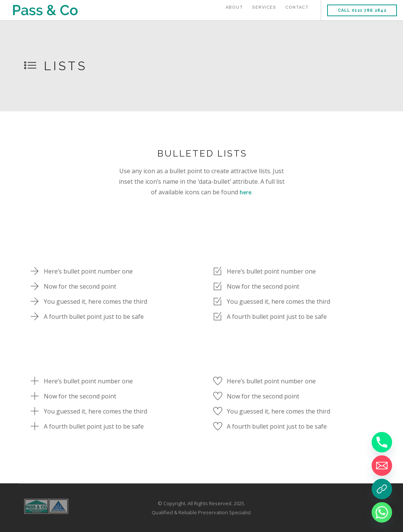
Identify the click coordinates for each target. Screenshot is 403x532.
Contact (297, 10)
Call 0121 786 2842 (362, 10)
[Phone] (382, 442)
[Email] (382, 466)
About (234, 10)
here (245, 192)
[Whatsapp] (382, 512)
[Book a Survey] (382, 489)
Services (264, 10)
